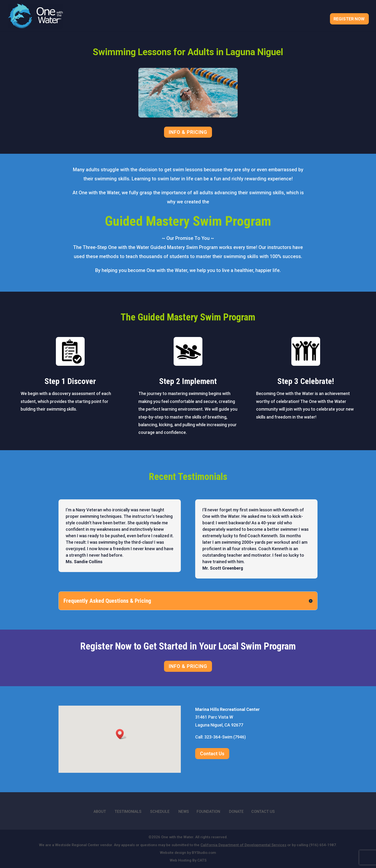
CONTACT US (263, 812)
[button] (121, 734)
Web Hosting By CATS (188, 860)
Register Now (349, 19)
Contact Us (212, 754)
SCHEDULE (160, 812)
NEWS (184, 812)
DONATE (236, 812)
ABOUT (100, 812)
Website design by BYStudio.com (188, 853)
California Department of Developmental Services (243, 845)
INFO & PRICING (188, 132)
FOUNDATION (208, 812)
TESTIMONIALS (128, 812)
